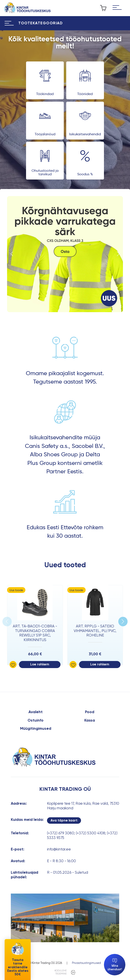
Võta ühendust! (115, 965)
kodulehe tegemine (60, 972)
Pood (90, 712)
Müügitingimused (36, 728)
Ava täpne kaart (64, 820)
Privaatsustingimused (86, 963)
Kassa (90, 720)
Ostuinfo (36, 720)
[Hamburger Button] (117, 8)
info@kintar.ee (59, 849)
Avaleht (36, 712)
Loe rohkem (40, 664)
